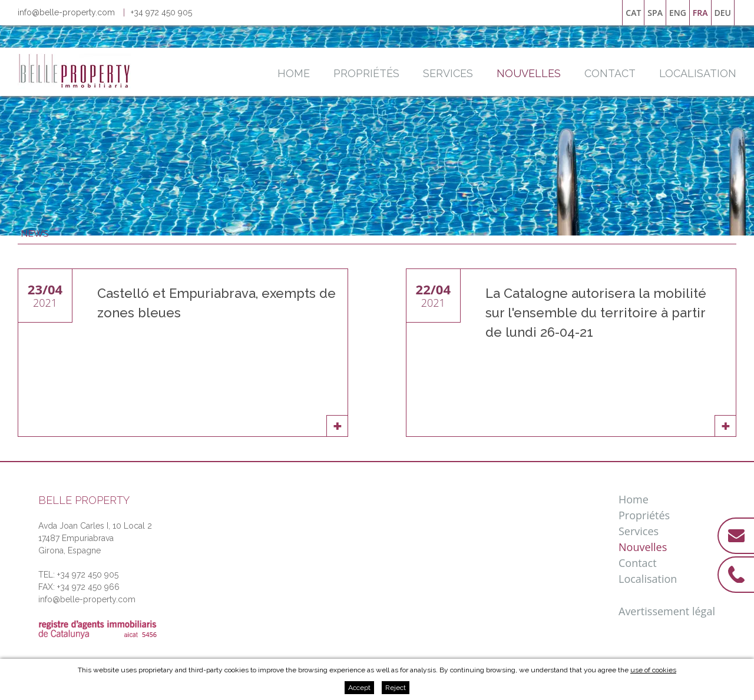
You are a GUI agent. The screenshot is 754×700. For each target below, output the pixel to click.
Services (448, 73)
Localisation (698, 73)
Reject (396, 688)
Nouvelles (529, 73)
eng (678, 13)
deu (723, 13)
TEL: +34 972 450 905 (78, 575)
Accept (359, 688)
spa (655, 13)
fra (700, 13)
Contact (610, 73)
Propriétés (366, 73)
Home (294, 73)
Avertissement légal (667, 611)
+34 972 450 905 (161, 12)
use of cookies (653, 670)
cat (633, 13)
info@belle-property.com (66, 12)
